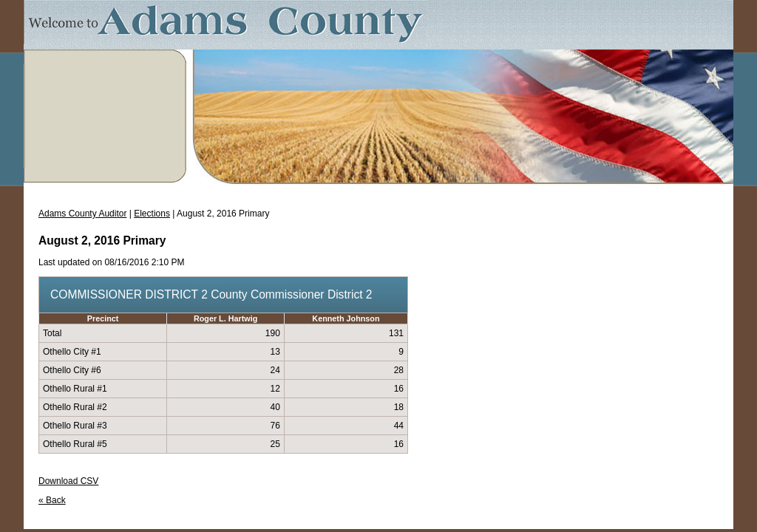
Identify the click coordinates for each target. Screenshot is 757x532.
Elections (152, 214)
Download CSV (68, 481)
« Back (52, 500)
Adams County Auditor (82, 214)
